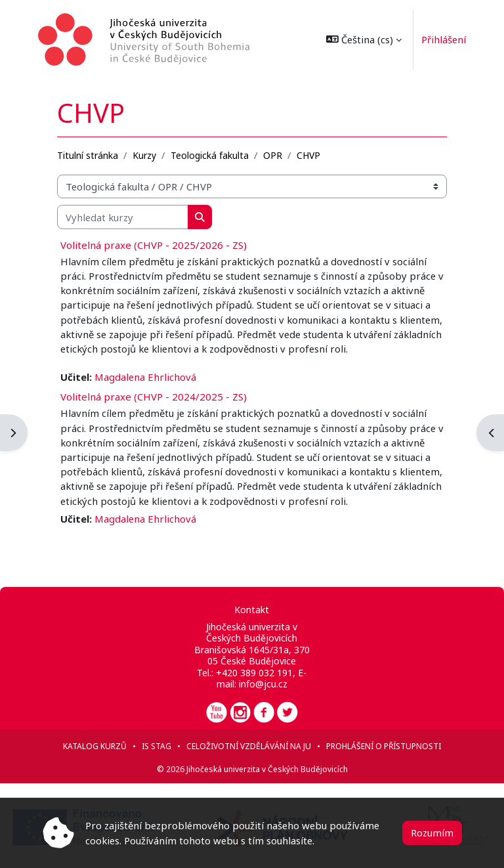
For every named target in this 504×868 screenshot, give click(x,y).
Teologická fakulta (210, 155)
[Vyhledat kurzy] (123, 217)
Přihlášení (440, 39)
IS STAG (157, 746)
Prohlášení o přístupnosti (384, 746)
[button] (361, 39)
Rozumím (432, 833)
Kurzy (144, 155)
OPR (273, 155)
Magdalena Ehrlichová (145, 377)
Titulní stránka (88, 155)
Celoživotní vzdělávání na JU (249, 746)
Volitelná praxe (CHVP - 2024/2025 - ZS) (154, 397)
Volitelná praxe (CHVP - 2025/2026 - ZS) (154, 245)
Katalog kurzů (95, 746)
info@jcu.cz (263, 684)
